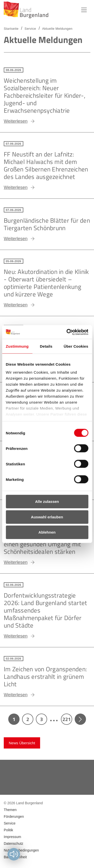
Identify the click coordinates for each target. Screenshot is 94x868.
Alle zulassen (47, 501)
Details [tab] (46, 346)
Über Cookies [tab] (76, 346)
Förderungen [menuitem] (14, 817)
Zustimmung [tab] (17, 346)
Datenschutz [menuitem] (14, 844)
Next (80, 719)
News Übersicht (22, 743)
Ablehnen (47, 532)
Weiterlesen (16, 121)
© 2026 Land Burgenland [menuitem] (23, 803)
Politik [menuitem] (8, 830)
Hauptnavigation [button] (84, 10)
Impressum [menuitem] (12, 837)
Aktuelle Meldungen (57, 29)
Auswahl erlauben (47, 517)
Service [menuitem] (10, 823)
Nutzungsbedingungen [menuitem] (21, 850)
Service (30, 29)
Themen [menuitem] (10, 810)
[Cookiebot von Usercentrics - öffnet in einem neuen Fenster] (67, 332)
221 (67, 719)
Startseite (11, 29)
